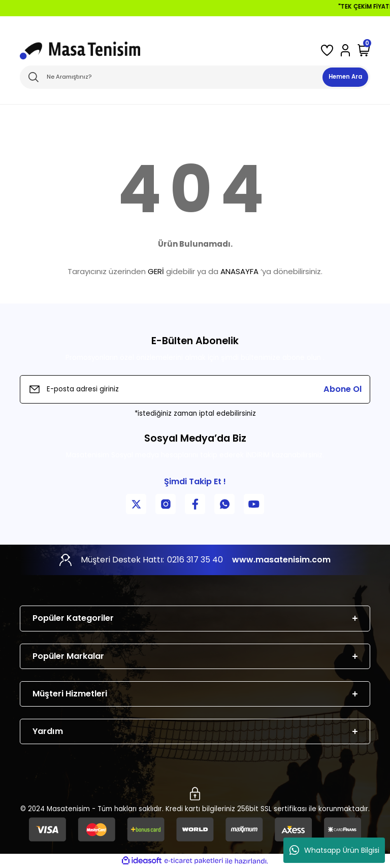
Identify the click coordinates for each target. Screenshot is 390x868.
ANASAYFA (239, 271)
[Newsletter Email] (195, 389)
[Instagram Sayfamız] (166, 504)
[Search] (195, 77)
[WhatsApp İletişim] (224, 504)
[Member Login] (345, 50)
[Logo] (80, 51)
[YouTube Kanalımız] (254, 504)
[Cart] (364, 50)
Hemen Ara (345, 77)
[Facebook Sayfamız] (195, 504)
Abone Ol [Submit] (343, 389)
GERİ (156, 271)
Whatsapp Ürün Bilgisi (334, 850)
